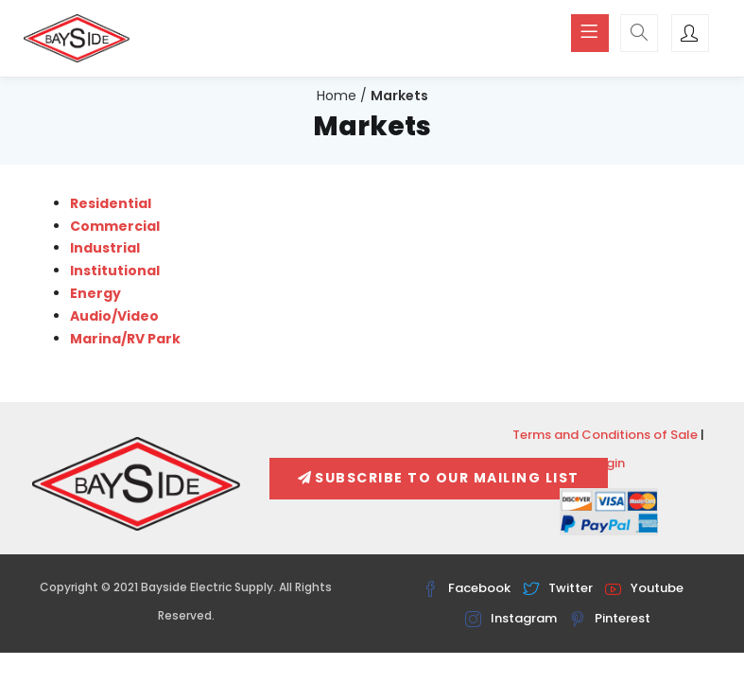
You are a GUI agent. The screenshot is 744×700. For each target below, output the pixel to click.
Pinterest (610, 618)
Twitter (558, 588)
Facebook (467, 588)
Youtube (644, 588)
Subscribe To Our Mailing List (439, 478)
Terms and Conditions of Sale (605, 435)
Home (337, 96)
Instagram (511, 618)
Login (608, 463)
